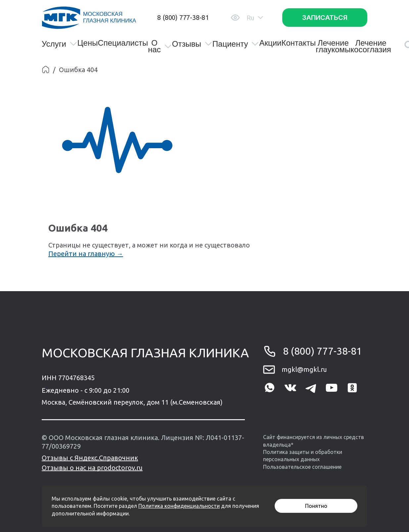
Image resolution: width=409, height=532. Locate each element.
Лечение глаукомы (333, 46)
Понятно (316, 506)
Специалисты (123, 43)
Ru (255, 18)
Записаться (325, 18)
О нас (160, 46)
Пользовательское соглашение (302, 467)
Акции (270, 43)
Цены (88, 43)
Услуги (60, 44)
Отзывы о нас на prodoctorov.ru (92, 468)
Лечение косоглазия (371, 46)
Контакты (298, 43)
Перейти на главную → (86, 254)
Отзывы (192, 44)
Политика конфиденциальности (179, 506)
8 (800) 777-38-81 (183, 17)
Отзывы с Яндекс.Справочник (90, 458)
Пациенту (236, 44)
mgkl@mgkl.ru (304, 369)
